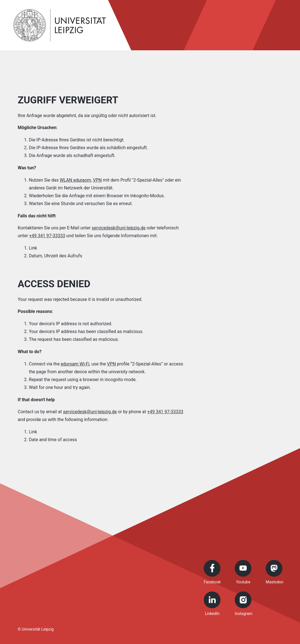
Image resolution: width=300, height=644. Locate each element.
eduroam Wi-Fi (75, 364)
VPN (97, 180)
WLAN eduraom (75, 180)
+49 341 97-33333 (47, 236)
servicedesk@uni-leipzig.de (119, 228)
